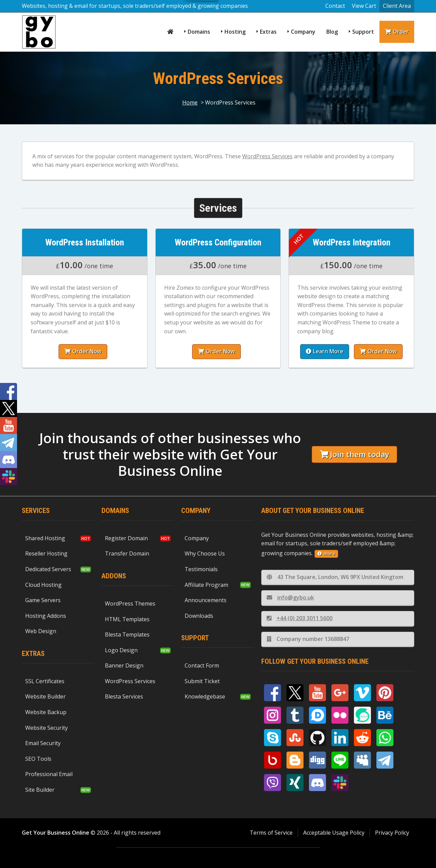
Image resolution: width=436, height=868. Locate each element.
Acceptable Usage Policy (334, 833)
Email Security (43, 743)
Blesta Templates (127, 634)
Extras (268, 32)
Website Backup (46, 712)
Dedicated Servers (48, 569)
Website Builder (45, 696)
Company (303, 32)
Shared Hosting (45, 538)
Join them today (355, 454)
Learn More (326, 351)
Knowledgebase (205, 696)
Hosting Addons (46, 616)
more (326, 553)
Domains (199, 32)
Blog (332, 32)
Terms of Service (271, 833)
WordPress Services (267, 156)
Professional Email (49, 774)
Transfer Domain (127, 553)
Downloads (199, 616)
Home (190, 102)
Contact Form (202, 665)
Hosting (235, 32)
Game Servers (43, 600)
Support (363, 32)
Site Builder (40, 790)
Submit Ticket (202, 681)
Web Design (41, 631)
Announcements (206, 600)
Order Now (81, 351)
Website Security (46, 728)
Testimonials (201, 569)
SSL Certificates (45, 681)
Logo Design (121, 650)
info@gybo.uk (290, 597)
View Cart (364, 6)
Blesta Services (124, 696)
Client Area (397, 6)
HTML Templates (127, 619)
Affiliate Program (206, 585)
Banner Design (124, 665)
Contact (335, 6)
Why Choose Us (205, 553)
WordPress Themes (130, 604)
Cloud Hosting (43, 585)
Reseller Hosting (46, 553)
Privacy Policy (392, 833)
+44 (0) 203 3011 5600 (300, 618)
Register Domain (126, 538)
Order (397, 32)
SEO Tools (38, 759)
